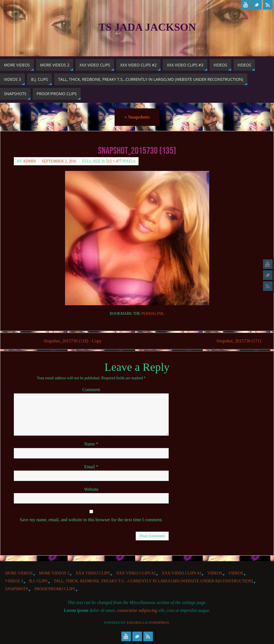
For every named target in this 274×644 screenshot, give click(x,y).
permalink (152, 314)
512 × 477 (114, 161)
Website (91, 489)
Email (91, 467)
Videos (215, 573)
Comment (91, 390)
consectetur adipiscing (137, 610)
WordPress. (159, 623)
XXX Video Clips (93, 573)
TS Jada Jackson (147, 27)
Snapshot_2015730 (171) (238, 341)
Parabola (136, 623)
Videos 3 (14, 581)
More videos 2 (54, 573)
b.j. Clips (38, 581)
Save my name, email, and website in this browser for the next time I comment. (91, 520)
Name (91, 444)
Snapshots (137, 117)
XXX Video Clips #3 (181, 573)
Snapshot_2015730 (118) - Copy (73, 341)
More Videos (19, 573)
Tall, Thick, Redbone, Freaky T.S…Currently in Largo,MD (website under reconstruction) (153, 581)
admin (29, 161)
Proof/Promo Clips (55, 589)
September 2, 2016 (59, 161)
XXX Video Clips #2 (136, 573)
